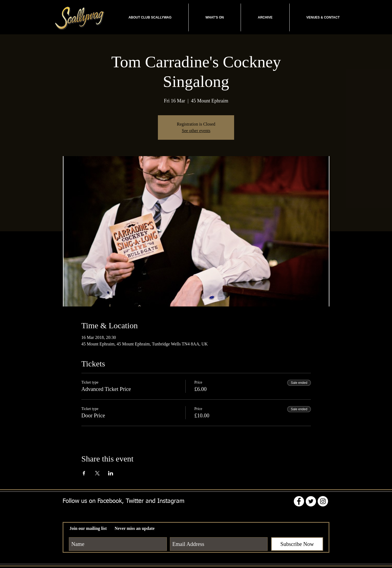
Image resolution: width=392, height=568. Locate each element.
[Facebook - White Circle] (299, 501)
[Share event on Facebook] (84, 473)
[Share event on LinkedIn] (111, 473)
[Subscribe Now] (297, 544)
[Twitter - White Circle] (311, 501)
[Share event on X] (97, 473)
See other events (196, 131)
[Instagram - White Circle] (323, 501)
